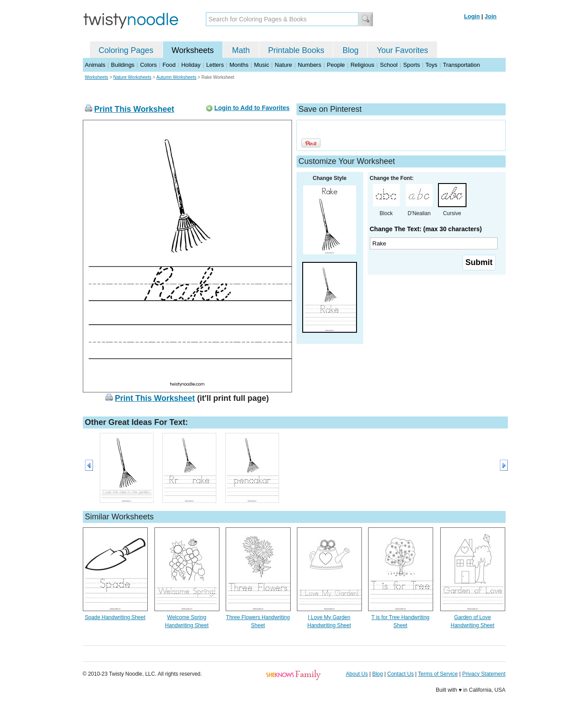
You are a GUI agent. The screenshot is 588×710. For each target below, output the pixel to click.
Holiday (191, 65)
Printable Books (296, 50)
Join (491, 16)
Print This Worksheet (134, 109)
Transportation (461, 65)
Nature (283, 65)
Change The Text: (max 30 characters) (426, 229)
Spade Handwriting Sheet (115, 617)
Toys (432, 65)
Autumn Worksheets (176, 77)
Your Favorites (402, 50)
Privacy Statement (484, 674)
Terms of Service (438, 674)
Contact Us (400, 674)
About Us (357, 674)
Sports (412, 65)
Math (241, 50)
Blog (350, 50)
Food (169, 65)
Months (239, 65)
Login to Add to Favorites (252, 108)
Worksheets (193, 50)
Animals (95, 65)
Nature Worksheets (132, 77)
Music (262, 65)
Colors (149, 65)
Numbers (310, 65)
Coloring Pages (126, 50)
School (389, 65)
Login (472, 16)
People (336, 65)
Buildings (123, 65)
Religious (362, 65)
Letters (215, 65)
